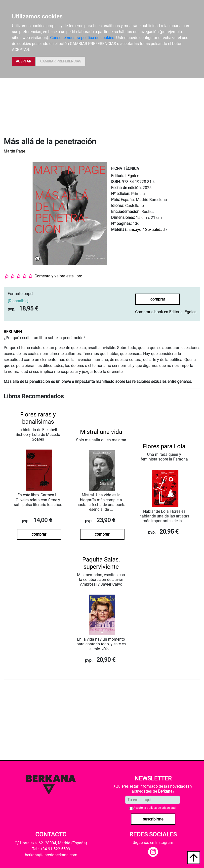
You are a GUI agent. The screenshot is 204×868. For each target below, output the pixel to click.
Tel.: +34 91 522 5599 (51, 849)
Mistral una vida (101, 432)
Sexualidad (155, 230)
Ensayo (135, 230)
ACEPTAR (24, 61)
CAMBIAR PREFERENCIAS (61, 61)
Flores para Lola (164, 446)
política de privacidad (161, 808)
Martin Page (14, 151)
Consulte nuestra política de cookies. (83, 38)
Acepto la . (155, 808)
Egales (133, 176)
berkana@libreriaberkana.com (51, 855)
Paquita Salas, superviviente (101, 563)
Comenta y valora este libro (58, 276)
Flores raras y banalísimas (38, 418)
